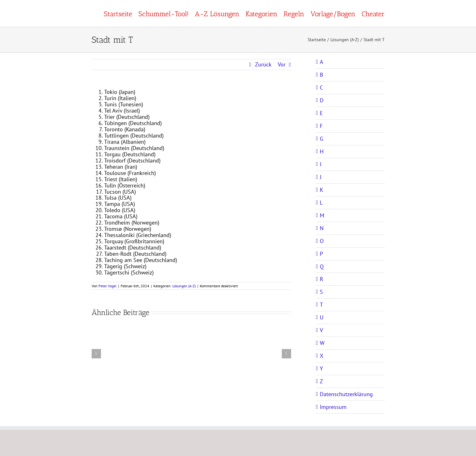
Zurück (263, 64)
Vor (282, 64)
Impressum (333, 407)
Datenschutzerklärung (346, 394)
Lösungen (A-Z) (184, 286)
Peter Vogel (108, 286)
